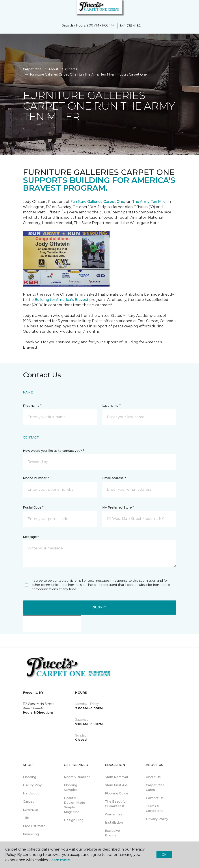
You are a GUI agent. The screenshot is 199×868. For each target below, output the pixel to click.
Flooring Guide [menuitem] (117, 793)
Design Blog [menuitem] (74, 820)
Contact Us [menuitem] (155, 798)
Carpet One (32, 69)
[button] (182, 9)
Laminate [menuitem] (30, 810)
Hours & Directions (38, 712)
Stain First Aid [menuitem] (116, 785)
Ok (164, 855)
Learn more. (60, 860)
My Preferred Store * (118, 507)
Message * (31, 537)
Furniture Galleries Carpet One (97, 202)
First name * (32, 406)
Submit (99, 607)
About (53, 69)
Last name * (111, 406)
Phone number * (36, 478)
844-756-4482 (130, 26)
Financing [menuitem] (31, 834)
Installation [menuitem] (114, 822)
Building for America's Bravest (61, 300)
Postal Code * (33, 507)
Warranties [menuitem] (114, 814)
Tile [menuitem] (26, 818)
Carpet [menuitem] (28, 802)
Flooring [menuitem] (30, 777)
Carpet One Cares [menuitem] (155, 787)
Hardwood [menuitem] (31, 793)
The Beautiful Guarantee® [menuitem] (116, 804)
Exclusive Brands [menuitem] (112, 833)
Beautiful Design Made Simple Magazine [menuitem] (74, 805)
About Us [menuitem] (153, 777)
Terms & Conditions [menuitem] (155, 808)
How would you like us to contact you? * (54, 451)
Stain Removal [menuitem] (116, 777)
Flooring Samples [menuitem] (71, 787)
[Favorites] (188, 9)
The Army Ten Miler (150, 202)
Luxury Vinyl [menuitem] (33, 785)
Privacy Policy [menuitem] (157, 819)
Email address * (114, 478)
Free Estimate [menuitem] (34, 826)
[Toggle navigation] (6, 9)
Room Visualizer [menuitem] (77, 777)
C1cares (71, 69)
